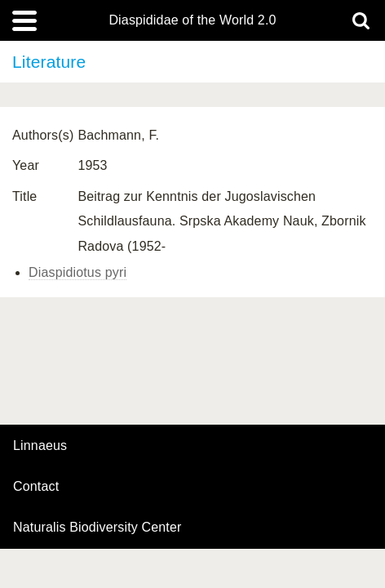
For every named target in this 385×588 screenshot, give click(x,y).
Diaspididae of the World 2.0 (192, 20)
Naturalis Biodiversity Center (97, 528)
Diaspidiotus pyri (77, 272)
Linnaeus (40, 446)
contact (36, 486)
